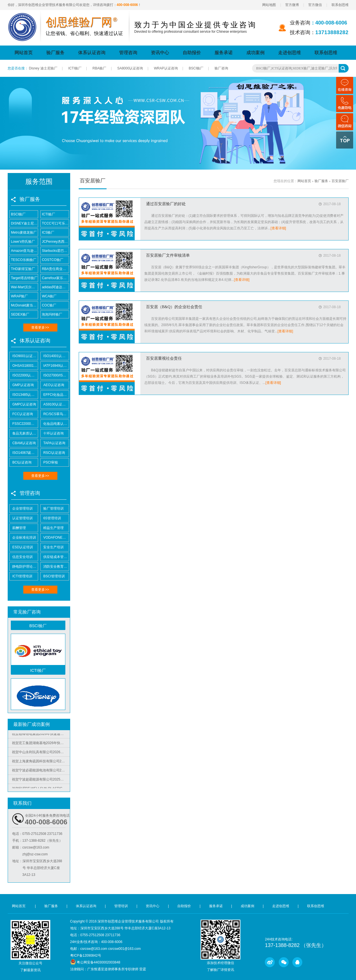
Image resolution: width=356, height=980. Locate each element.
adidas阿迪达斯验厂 (55, 287)
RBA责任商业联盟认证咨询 (55, 269)
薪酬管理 (18, 528)
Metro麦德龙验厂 (23, 232)
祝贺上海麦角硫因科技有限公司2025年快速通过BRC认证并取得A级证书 (41, 763)
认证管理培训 (21, 518)
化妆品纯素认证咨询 (55, 424)
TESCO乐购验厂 (23, 260)
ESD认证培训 (21, 547)
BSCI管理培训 (53, 576)
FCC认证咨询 (21, 414)
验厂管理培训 (52, 508)
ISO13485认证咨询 (24, 395)
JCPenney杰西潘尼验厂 (55, 242)
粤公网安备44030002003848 (98, 962)
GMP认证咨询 (22, 385)
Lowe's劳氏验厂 (22, 242)
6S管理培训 (51, 518)
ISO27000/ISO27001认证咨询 (55, 375)
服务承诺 (224, 52)
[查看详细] (278, 228)
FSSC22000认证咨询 (24, 424)
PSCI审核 (49, 462)
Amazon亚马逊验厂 (24, 251)
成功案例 (255, 52)
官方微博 (292, 5)
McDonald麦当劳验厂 (24, 305)
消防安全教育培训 (55, 567)
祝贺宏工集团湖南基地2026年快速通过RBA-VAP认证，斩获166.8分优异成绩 (41, 745)
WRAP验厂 (19, 296)
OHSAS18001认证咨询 (24, 366)
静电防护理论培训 (24, 567)
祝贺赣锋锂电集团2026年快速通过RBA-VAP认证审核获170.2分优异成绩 (41, 736)
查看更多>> (40, 328)
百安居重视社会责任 (164, 358)
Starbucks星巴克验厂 (55, 251)
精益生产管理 (52, 528)
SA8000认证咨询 (130, 68)
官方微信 (315, 5)
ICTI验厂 (75, 68)
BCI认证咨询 (21, 462)
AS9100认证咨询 (55, 404)
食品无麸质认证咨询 (24, 433)
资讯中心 (160, 52)
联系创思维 (340, 5)
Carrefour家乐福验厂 (55, 278)
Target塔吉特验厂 (24, 278)
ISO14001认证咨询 (55, 356)
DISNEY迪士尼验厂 (24, 223)
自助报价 (192, 52)
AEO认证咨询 (52, 385)
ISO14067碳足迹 (24, 453)
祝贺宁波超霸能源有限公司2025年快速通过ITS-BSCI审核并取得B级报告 (41, 781)
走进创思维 (290, 52)
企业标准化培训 (23, 538)
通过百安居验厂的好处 (166, 204)
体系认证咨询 (92, 52)
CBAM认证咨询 (23, 443)
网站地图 (269, 5)
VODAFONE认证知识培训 (55, 538)
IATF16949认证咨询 (55, 366)
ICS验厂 (48, 232)
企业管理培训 (21, 508)
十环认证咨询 (52, 433)
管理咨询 (128, 52)
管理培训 (121, 906)
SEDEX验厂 (20, 314)
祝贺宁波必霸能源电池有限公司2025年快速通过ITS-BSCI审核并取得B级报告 (41, 772)
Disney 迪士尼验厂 (43, 68)
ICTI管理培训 (21, 576)
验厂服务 (55, 52)
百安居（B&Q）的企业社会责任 (174, 307)
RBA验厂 (99, 68)
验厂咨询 (221, 68)
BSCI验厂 (196, 68)
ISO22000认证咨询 (24, 375)
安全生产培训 (52, 547)
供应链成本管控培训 (55, 557)
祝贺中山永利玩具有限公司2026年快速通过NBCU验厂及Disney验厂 (41, 754)
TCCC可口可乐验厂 (55, 223)
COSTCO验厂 (52, 260)
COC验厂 (49, 305)
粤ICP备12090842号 (86, 956)
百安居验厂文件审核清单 (168, 255)
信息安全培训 (21, 557)
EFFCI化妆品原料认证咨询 (55, 395)
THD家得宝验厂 (22, 269)
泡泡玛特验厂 (52, 314)
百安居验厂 (340, 181)
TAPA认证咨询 (53, 443)
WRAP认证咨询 (166, 68)
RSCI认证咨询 (53, 453)
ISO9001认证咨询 (24, 356)
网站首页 (24, 52)
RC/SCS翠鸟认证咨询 (55, 414)
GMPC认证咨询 (23, 404)
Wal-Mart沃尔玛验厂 (24, 287)
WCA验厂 (49, 296)
